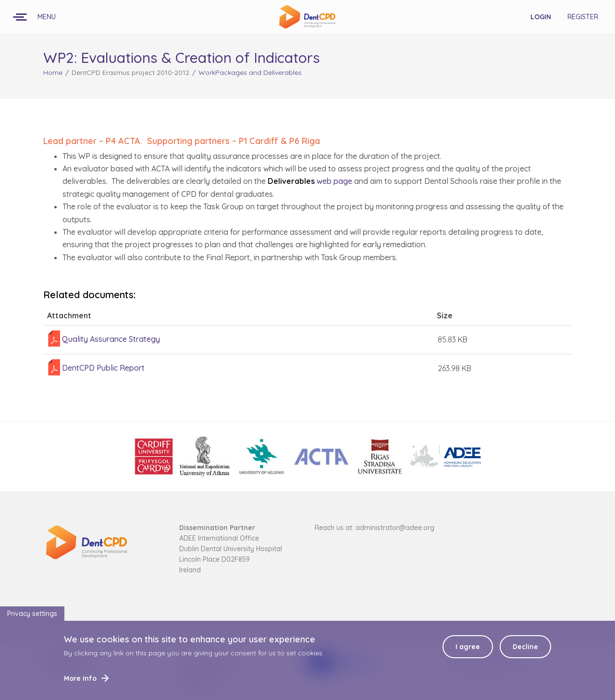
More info (80, 684)
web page (310, 181)
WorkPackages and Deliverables (250, 72)
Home (53, 72)
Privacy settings (32, 619)
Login (541, 17)
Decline (525, 652)
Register (583, 17)
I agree (468, 652)
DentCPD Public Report (103, 368)
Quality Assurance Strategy (111, 339)
